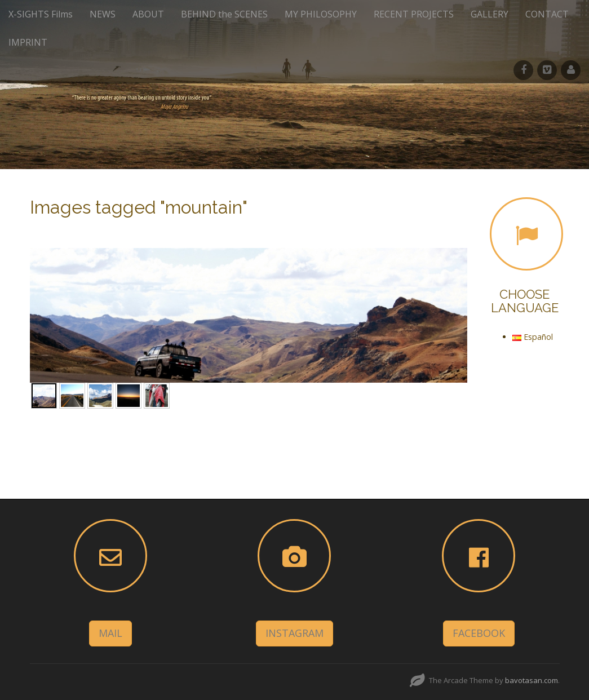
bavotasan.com (532, 680)
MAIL (110, 633)
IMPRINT (28, 42)
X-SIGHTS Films (41, 14)
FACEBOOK (479, 633)
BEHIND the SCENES (224, 14)
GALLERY (490, 14)
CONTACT (547, 14)
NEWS (103, 14)
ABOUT (148, 14)
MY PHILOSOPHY (321, 14)
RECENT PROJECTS (414, 14)
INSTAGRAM (294, 633)
